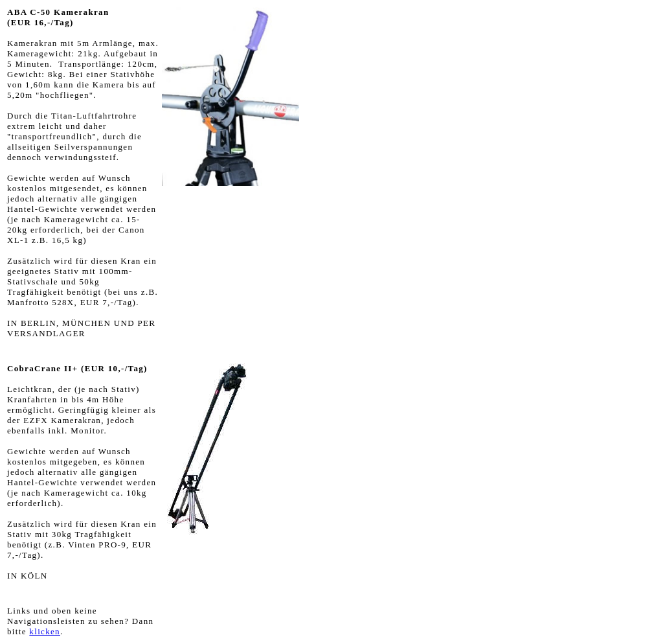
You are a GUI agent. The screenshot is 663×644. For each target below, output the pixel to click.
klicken (45, 631)
